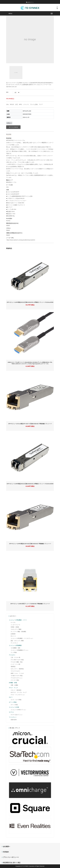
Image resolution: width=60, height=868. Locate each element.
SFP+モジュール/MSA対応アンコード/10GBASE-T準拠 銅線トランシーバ (30, 604)
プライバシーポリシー (11, 857)
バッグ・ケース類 (15, 664)
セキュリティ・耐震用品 (17, 669)
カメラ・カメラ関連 (16, 700)
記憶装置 (13, 634)
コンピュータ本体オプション (18, 710)
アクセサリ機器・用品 (17, 662)
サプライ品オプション (17, 715)
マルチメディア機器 (16, 629)
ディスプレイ (14, 643)
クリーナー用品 (15, 680)
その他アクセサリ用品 (17, 676)
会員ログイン (30, 2)
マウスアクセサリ (15, 671)
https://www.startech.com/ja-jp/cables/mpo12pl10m (21, 240)
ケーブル (13, 622)
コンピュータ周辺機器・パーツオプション (22, 638)
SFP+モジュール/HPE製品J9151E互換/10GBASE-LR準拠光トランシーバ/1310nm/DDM (30, 302)
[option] (16, 73)
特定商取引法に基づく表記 (12, 863)
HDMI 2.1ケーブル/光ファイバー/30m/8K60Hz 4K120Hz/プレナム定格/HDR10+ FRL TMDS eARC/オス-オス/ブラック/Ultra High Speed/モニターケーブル (30, 363)
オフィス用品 (14, 705)
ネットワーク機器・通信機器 (18, 632)
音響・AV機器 (14, 685)
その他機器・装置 (15, 648)
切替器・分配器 (15, 627)
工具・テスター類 (15, 657)
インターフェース (15, 625)
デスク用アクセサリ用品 (17, 660)
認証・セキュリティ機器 (17, 641)
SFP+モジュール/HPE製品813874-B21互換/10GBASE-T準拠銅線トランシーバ (30, 544)
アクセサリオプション (17, 678)
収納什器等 (14, 720)
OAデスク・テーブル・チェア (19, 692)
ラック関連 (14, 652)
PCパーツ (13, 636)
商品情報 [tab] (9, 134)
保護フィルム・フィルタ (17, 673)
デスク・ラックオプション (18, 695)
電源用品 (13, 667)
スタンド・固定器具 (16, 690)
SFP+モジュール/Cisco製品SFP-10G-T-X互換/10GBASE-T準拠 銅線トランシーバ (30, 424)
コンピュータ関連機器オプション (20, 650)
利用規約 (6, 852)
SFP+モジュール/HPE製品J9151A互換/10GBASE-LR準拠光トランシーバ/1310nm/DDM (30, 484)
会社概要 (6, 847)
